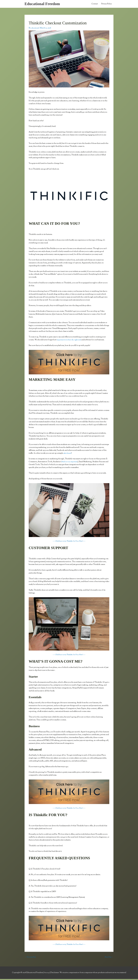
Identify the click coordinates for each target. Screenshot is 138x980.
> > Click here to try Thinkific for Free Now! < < (69, 542)
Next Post (109, 958)
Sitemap (47, 974)
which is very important (70, 462)
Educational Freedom (44, 4)
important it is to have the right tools (71, 341)
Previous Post (31, 958)
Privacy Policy (107, 4)
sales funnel (68, 454)
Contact (95, 4)
